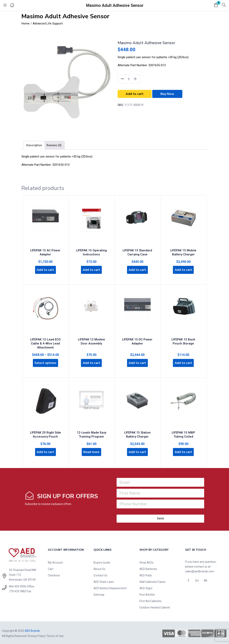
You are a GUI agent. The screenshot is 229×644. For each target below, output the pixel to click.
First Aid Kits (147, 593)
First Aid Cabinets (150, 600)
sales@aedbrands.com (200, 570)
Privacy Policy (36, 635)
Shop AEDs (146, 561)
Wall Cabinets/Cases (152, 580)
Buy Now (167, 94)
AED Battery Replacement (110, 587)
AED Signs (146, 587)
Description (34, 145)
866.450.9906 (18, 585)
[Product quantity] (129, 79)
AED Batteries (148, 568)
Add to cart (135, 94)
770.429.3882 (18, 590)
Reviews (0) (54, 145)
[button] (216, 5)
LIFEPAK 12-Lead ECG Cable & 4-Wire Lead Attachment (45, 341)
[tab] (34, 145)
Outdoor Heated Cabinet (155, 606)
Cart (51, 568)
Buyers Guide (102, 561)
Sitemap (99, 593)
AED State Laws (104, 580)
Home (25, 23)
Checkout (54, 574)
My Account (55, 561)
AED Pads (146, 574)
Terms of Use (55, 635)
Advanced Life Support (48, 23)
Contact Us (100, 574)
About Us (99, 568)
